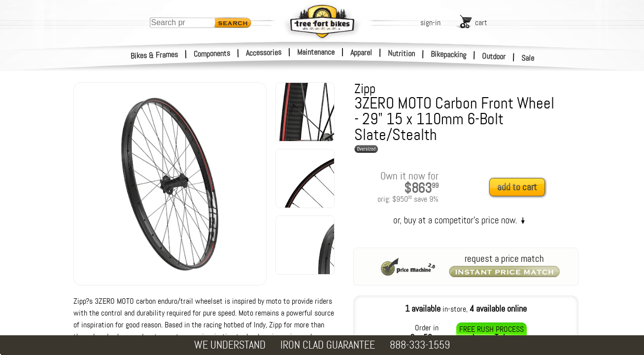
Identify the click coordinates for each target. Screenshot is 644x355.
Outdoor (494, 56)
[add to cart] (520, 188)
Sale (528, 58)
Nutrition (401, 53)
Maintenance (316, 52)
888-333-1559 (420, 345)
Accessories (264, 53)
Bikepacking (449, 54)
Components (212, 53)
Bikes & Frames (154, 55)
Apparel (361, 53)
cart (481, 22)
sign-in (430, 22)
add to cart (517, 187)
